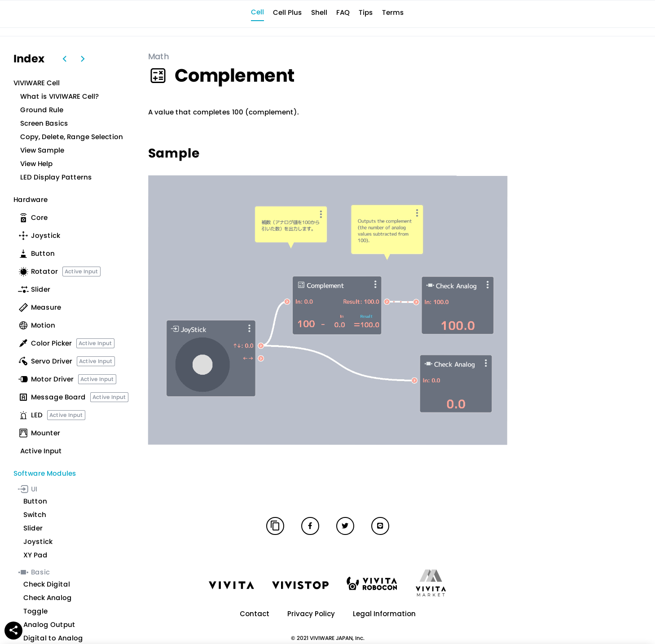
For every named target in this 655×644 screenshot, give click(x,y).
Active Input (81, 271)
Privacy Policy (311, 614)
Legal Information (384, 614)
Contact (255, 614)
